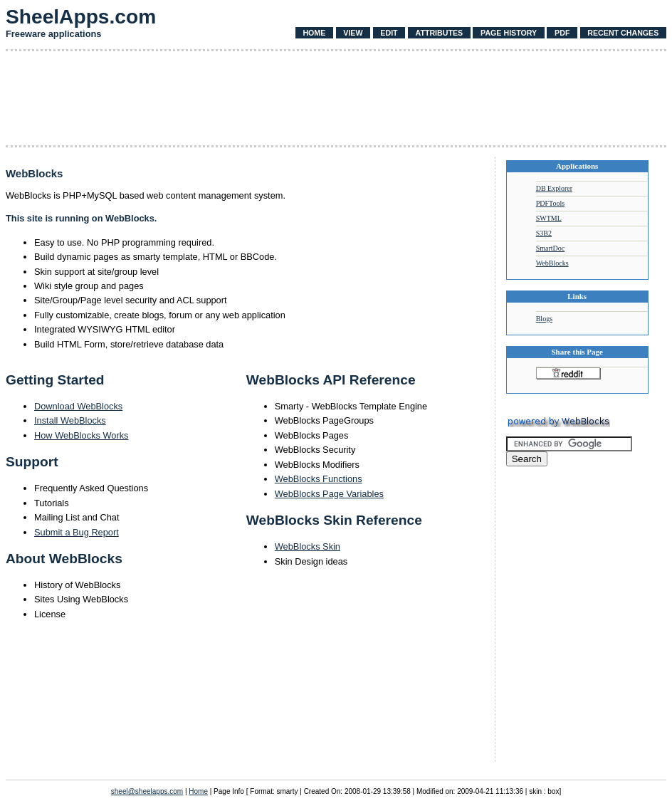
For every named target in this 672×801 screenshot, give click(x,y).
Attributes (439, 33)
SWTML (549, 218)
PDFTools (550, 203)
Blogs (544, 319)
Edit (389, 33)
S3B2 (544, 233)
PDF (562, 33)
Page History (509, 33)
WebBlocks (552, 263)
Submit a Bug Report (77, 532)
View (353, 33)
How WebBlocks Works (82, 435)
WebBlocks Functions (319, 479)
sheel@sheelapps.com (147, 791)
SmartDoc (551, 248)
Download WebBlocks (78, 406)
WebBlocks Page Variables (329, 494)
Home (314, 33)
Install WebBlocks (70, 420)
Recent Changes (623, 33)
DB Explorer (554, 188)
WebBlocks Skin (308, 546)
